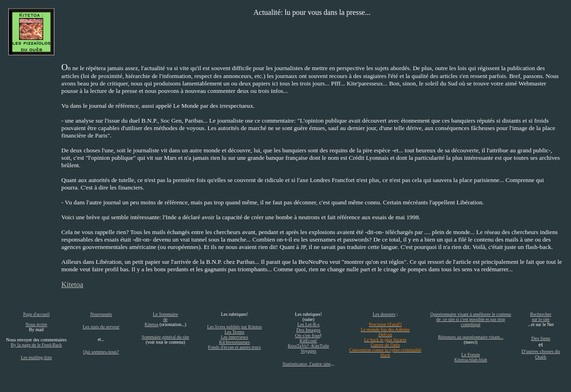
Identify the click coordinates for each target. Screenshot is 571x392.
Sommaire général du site (165, 337)
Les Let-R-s (308, 324)
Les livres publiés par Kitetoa (235, 327)
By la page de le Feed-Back (36, 345)
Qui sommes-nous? (101, 352)
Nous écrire (36, 324)
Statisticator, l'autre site (307, 364)
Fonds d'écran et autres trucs (234, 347)
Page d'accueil (36, 314)
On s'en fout (308, 335)
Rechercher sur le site (541, 317)
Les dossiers (384, 314)
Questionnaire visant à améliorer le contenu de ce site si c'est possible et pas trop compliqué (471, 319)
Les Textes (234, 332)
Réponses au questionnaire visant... (471, 337)
